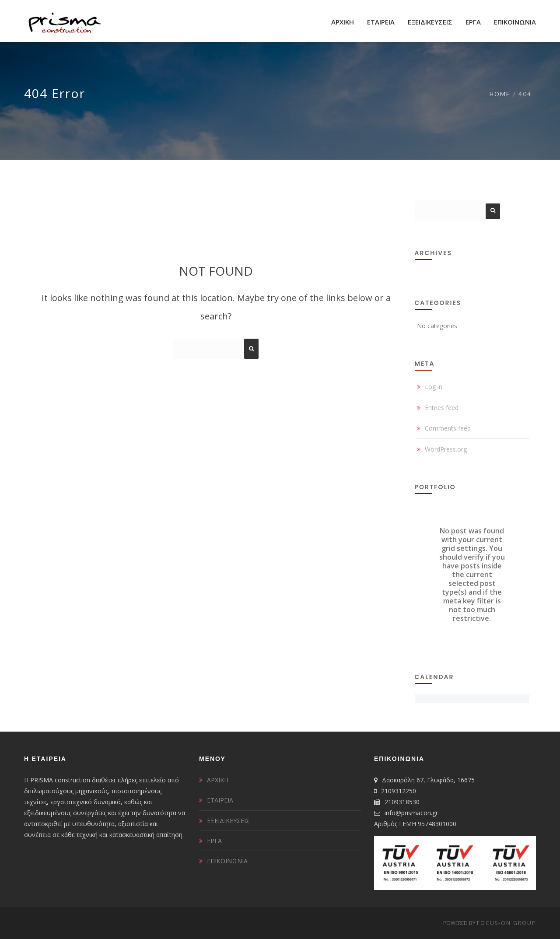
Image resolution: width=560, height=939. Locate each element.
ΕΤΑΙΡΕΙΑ (220, 800)
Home (500, 94)
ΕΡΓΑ (214, 841)
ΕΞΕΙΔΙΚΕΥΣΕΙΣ (228, 821)
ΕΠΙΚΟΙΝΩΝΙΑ (227, 861)
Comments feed (448, 428)
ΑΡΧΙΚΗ (218, 780)
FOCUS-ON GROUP (506, 923)
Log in (434, 387)
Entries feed (442, 408)
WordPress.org (446, 449)
